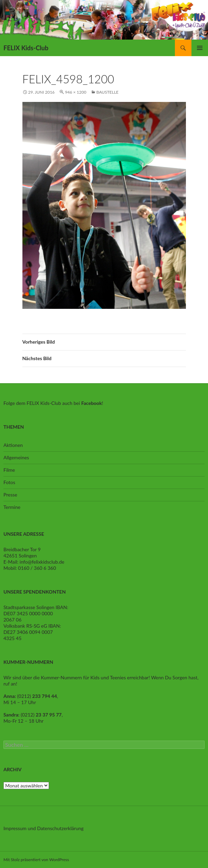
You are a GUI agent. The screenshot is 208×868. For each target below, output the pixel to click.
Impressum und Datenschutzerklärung (43, 828)
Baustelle (107, 92)
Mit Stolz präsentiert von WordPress (36, 860)
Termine (12, 507)
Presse (10, 495)
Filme (9, 470)
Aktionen (13, 445)
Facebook (91, 403)
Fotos (9, 482)
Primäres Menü (200, 48)
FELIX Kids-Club (26, 48)
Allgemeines (16, 457)
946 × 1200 (76, 92)
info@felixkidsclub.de (42, 562)
